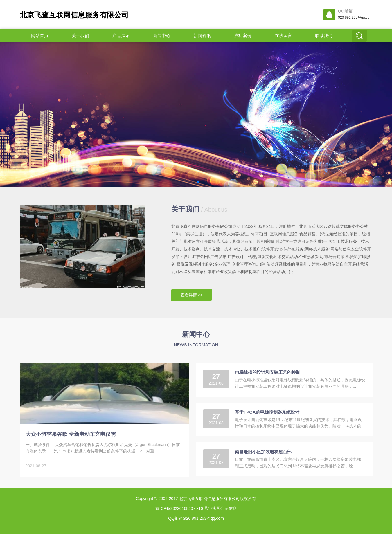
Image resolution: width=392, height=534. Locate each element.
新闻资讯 (202, 36)
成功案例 (243, 36)
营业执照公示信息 (220, 508)
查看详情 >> (192, 295)
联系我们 (324, 36)
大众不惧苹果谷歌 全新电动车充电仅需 (71, 434)
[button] (194, 182)
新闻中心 (162, 36)
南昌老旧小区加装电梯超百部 (263, 452)
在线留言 (283, 36)
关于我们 (80, 36)
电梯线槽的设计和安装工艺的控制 (268, 372)
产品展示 (121, 36)
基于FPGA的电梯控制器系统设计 (267, 412)
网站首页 (40, 36)
